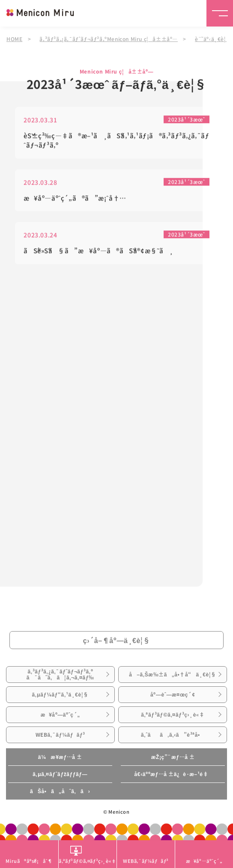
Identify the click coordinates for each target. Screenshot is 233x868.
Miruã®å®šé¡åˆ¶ (29, 861)
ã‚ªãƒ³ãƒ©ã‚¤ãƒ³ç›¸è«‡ (173, 714)
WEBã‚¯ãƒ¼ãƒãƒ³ (60, 735)
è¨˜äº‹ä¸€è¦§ (213, 39)
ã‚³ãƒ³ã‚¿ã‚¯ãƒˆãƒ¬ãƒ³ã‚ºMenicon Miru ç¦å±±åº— (109, 39)
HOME (14, 39)
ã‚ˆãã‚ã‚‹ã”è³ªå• (173, 735)
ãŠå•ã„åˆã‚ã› (60, 791)
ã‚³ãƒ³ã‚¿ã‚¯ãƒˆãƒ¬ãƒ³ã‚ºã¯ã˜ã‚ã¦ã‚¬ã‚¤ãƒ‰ (60, 674)
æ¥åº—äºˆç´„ (60, 714)
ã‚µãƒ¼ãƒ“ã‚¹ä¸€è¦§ (61, 694)
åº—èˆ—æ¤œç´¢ (173, 694)
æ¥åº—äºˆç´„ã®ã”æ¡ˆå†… (75, 199)
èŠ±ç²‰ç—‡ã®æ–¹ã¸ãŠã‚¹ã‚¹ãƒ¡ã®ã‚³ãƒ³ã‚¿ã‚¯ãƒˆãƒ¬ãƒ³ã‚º (116, 141)
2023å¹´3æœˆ (187, 120)
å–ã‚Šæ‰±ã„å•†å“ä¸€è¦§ (173, 674)
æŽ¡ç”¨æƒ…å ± (173, 757)
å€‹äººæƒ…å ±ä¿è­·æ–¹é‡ (173, 774)
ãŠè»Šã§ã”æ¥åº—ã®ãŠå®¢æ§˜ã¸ (98, 252)
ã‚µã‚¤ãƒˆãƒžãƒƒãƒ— (60, 774)
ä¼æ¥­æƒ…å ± (60, 757)
